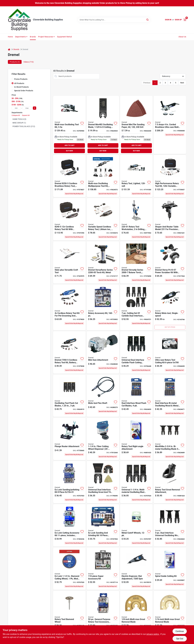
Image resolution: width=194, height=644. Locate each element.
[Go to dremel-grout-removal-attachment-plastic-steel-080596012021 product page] (170, 482)
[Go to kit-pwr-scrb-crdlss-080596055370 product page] (170, 263)
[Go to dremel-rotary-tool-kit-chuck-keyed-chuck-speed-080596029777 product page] (170, 176)
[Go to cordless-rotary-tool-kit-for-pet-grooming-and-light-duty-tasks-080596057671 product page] (69, 307)
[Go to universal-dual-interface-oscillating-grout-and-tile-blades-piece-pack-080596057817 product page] (103, 482)
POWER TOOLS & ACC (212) (24, 126)
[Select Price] (35, 108)
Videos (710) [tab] (28, 62)
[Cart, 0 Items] (185, 20)
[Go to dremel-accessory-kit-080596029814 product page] (103, 307)
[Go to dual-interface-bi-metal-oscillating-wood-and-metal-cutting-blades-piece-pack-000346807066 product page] (170, 396)
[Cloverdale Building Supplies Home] (20, 20)
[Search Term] (114, 20)
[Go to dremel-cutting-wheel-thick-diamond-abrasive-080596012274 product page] (69, 612)
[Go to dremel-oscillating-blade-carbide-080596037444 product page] (69, 396)
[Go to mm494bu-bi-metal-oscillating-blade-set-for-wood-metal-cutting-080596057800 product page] (170, 439)
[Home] (9, 49)
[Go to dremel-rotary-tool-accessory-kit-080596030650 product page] (103, 569)
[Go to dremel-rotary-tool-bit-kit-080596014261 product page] (103, 612)
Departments (20, 37)
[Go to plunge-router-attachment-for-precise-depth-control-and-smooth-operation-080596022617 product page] (69, 439)
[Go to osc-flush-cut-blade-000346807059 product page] (136, 396)
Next (182, 83)
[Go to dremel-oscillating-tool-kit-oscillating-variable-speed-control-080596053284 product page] (103, 176)
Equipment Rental (64, 37)
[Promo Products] (13, 79)
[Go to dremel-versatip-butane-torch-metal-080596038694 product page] (136, 263)
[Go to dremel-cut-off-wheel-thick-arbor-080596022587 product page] (103, 439)
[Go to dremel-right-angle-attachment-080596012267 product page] (136, 439)
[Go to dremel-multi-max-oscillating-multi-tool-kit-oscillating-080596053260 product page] (69, 125)
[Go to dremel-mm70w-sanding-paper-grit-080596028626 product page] (136, 125)
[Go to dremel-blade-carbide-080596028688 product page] (170, 612)
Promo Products (21, 79)
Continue (180, 631)
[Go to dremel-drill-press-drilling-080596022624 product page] (136, 219)
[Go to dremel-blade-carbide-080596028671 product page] (136, 612)
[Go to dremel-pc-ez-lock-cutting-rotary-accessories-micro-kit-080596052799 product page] (69, 525)
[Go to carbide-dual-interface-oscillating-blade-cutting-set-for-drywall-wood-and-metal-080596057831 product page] (136, 307)
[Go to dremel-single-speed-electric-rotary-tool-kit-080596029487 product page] (170, 307)
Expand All (26, 115)
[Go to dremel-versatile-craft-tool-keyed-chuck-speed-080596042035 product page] (69, 263)
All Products (19, 83)
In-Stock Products (21, 87)
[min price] (16, 108)
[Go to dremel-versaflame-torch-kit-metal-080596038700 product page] (103, 263)
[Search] (148, 20)
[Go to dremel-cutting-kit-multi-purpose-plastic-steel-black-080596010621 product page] (170, 569)
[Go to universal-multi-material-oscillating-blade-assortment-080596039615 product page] (136, 482)
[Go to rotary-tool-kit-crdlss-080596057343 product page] (69, 176)
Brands (33, 37)
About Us (182, 37)
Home (10, 37)
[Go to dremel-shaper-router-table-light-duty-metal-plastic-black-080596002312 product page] (170, 219)
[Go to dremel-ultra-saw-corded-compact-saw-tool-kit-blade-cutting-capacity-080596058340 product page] (170, 125)
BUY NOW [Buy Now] (69, 151)
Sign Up (178, 20)
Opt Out (180, 639)
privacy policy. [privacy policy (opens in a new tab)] (153, 634)
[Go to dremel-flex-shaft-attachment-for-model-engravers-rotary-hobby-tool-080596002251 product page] (103, 396)
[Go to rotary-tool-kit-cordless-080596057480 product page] (69, 352)
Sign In (168, 20)
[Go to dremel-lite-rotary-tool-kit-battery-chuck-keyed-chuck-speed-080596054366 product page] (103, 219)
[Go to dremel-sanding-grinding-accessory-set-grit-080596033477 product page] (103, 525)
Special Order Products (24, 91)
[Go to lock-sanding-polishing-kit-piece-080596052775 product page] (69, 482)
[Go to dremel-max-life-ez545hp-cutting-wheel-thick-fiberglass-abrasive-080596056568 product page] (69, 569)
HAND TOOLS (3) (19, 119)
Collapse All (16, 115)
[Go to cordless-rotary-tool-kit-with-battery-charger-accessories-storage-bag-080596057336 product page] (69, 219)
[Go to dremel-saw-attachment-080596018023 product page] (103, 352)
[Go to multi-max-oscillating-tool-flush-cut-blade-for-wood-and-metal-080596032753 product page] (103, 125)
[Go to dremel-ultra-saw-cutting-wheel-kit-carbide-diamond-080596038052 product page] (170, 352)
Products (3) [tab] (15, 62)
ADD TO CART (70, 145)
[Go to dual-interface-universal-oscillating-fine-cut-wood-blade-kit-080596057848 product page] (170, 525)
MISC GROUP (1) (19, 123)
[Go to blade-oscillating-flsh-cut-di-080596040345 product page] (136, 352)
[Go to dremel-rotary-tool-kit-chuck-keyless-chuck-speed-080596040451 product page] (136, 176)
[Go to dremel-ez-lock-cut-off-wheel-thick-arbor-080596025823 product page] (136, 525)
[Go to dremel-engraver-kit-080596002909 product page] (136, 569)
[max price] (27, 108)
